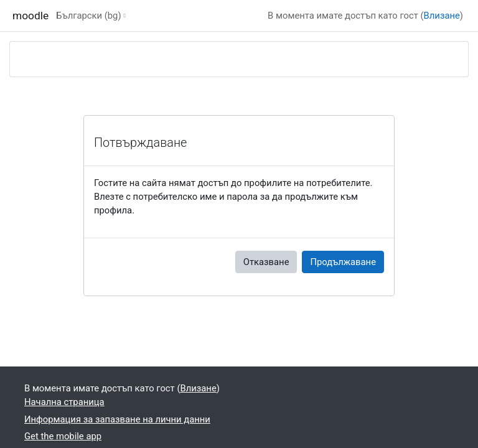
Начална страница (64, 402)
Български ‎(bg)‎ (88, 16)
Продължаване (343, 262)
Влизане (442, 16)
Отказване (266, 262)
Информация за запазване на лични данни (117, 419)
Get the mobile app (63, 436)
